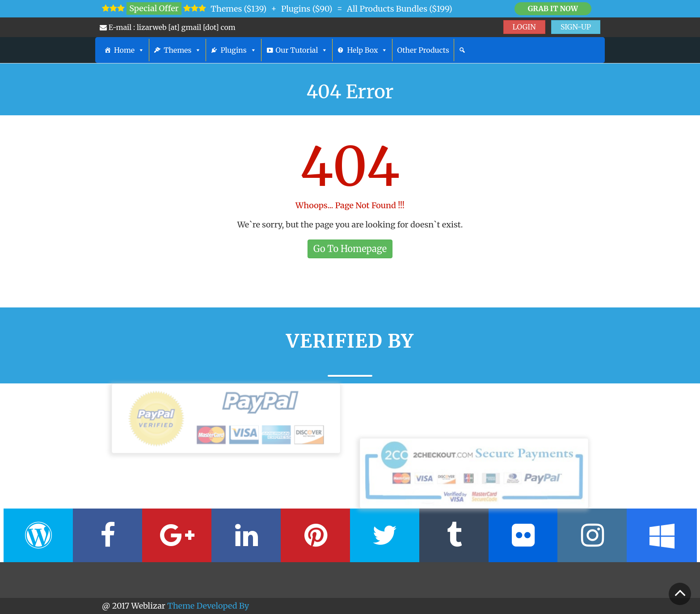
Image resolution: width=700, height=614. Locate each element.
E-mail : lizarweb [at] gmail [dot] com (168, 27)
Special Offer (154, 8)
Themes (182, 50)
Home (129, 50)
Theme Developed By (208, 606)
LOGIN (524, 27)
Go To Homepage (350, 249)
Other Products (423, 50)
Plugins (238, 50)
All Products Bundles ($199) (400, 9)
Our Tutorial (302, 50)
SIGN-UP (576, 27)
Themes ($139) (238, 9)
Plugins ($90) (307, 9)
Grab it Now (553, 8)
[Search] (462, 50)
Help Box (367, 50)
